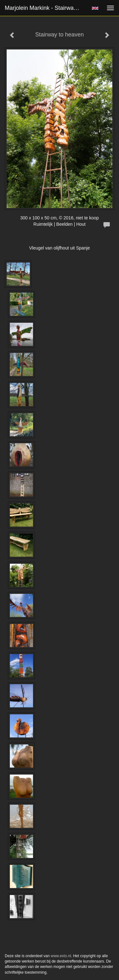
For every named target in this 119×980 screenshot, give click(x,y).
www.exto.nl (61, 956)
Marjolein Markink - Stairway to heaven (46, 8)
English (95, 8)
